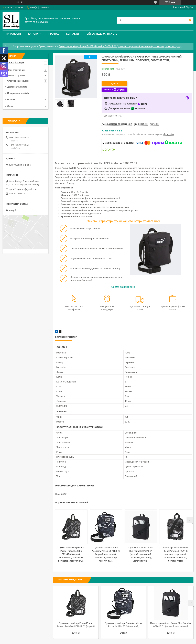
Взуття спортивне (16, 75)
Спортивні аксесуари (25, 46)
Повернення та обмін (18, 93)
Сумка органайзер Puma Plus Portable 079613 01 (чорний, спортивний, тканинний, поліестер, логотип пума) (141, 554)
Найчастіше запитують (101, 34)
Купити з (114, 90)
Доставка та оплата (17, 87)
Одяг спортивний (16, 70)
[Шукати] (190, 20)
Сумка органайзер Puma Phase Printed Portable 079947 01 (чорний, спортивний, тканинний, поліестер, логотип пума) (71, 554)
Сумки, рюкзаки (47, 46)
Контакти (73, 34)
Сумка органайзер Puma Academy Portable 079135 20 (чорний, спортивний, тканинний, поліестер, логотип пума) (106, 554)
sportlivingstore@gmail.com (23, 189)
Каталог (34, 34)
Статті (10, 106)
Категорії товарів (16, 62)
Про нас (54, 34)
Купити (114, 84)
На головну (14, 34)
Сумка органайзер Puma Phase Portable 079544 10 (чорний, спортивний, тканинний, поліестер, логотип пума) (176, 554)
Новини (11, 100)
